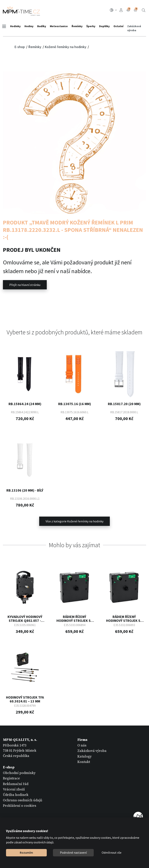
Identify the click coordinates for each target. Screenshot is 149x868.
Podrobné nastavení (73, 852)
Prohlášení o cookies (19, 805)
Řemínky (78, 26)
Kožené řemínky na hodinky (66, 47)
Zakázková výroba (135, 28)
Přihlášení (121, 10)
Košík (136, 10)
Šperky (92, 26)
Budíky (43, 26)
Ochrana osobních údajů (23, 800)
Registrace (11, 778)
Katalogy (84, 756)
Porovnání (129, 10)
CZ (113, 10)
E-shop (20, 47)
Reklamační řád (16, 783)
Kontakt (84, 761)
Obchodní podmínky (19, 773)
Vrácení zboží (14, 789)
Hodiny (30, 26)
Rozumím (26, 852)
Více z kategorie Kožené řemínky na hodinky (74, 521)
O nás (82, 745)
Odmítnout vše (112, 852)
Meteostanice (60, 26)
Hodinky (16, 26)
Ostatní (119, 26)
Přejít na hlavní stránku (25, 285)
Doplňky (105, 26)
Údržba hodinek (16, 794)
